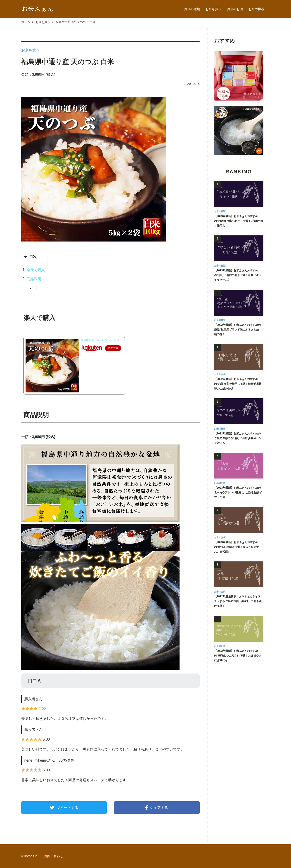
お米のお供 (235, 9)
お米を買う (213, 9)
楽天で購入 (36, 270)
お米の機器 (256, 9)
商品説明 (34, 279)
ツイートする (64, 808)
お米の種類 (192, 9)
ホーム (26, 22)
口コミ (39, 288)
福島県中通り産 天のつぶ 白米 (100, 340)
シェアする (157, 808)
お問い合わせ (54, 856)
